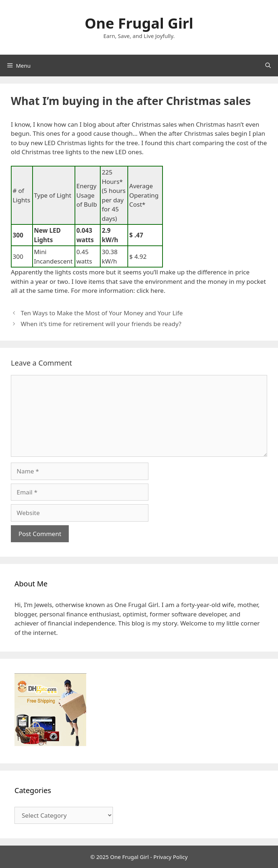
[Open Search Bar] (268, 66)
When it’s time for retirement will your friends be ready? (101, 324)
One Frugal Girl (139, 23)
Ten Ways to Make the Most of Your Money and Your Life (102, 313)
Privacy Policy (171, 857)
